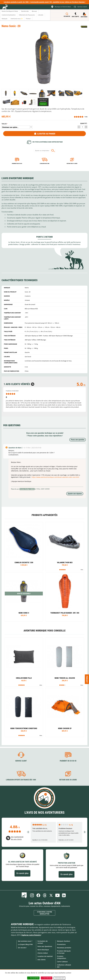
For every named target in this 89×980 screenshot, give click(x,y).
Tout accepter (33, 978)
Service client (21, 761)
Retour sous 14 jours (72, 164)
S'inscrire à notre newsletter (45, 913)
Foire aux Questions (45, 946)
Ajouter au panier (46, 134)
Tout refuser (47, 978)
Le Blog (25, 895)
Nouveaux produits (64, 948)
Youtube (57, 895)
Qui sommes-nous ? (25, 941)
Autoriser (43, 104)
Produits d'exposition (62, 957)
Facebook (38, 895)
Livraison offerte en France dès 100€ (21, 780)
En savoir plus (22, 873)
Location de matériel (45, 956)
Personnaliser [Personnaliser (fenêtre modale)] (59, 978)
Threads (45, 895)
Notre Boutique (43, 950)
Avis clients (42, 960)
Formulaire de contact (43, 942)
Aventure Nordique (22, 924)
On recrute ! (22, 948)
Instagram (32, 895)
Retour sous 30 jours (68, 780)
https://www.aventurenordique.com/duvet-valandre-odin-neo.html (55, 477)
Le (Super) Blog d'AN (25, 944)
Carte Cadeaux (62, 962)
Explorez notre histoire (31, 935)
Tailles (4, 124)
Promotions (61, 944)
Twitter (51, 895)
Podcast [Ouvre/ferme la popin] (87, 679)
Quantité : (84, 123)
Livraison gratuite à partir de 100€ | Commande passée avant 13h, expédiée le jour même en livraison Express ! (44, 2)
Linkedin (64, 895)
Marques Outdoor (64, 941)
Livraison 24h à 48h (44, 164)
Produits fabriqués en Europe (64, 952)
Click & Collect (43, 953)
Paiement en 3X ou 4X (17, 164)
